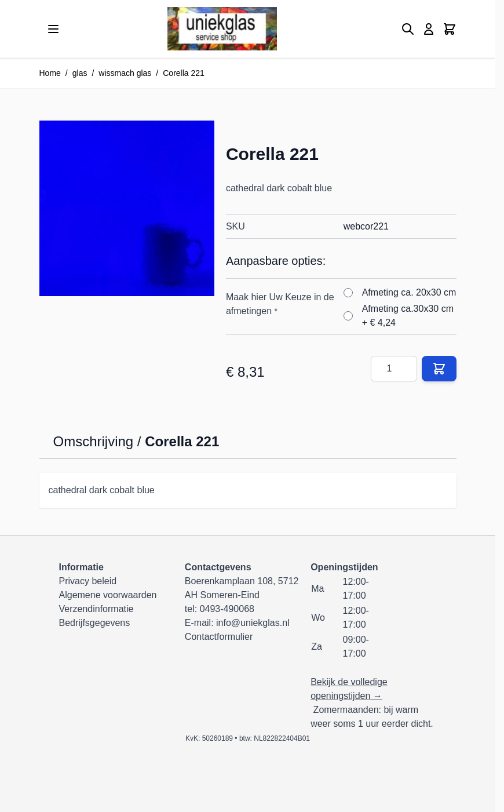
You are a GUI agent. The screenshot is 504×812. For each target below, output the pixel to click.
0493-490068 (227, 609)
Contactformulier (219, 637)
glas (80, 73)
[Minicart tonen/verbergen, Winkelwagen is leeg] (450, 29)
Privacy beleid (88, 581)
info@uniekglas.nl (253, 623)
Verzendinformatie (96, 609)
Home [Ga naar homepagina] (50, 73)
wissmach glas (125, 73)
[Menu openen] (53, 29)
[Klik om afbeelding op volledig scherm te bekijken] (127, 208)
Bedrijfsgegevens (95, 623)
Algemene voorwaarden (108, 595)
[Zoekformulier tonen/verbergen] (408, 29)
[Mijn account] (429, 29)
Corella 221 (184, 73)
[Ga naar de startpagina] (222, 29)
